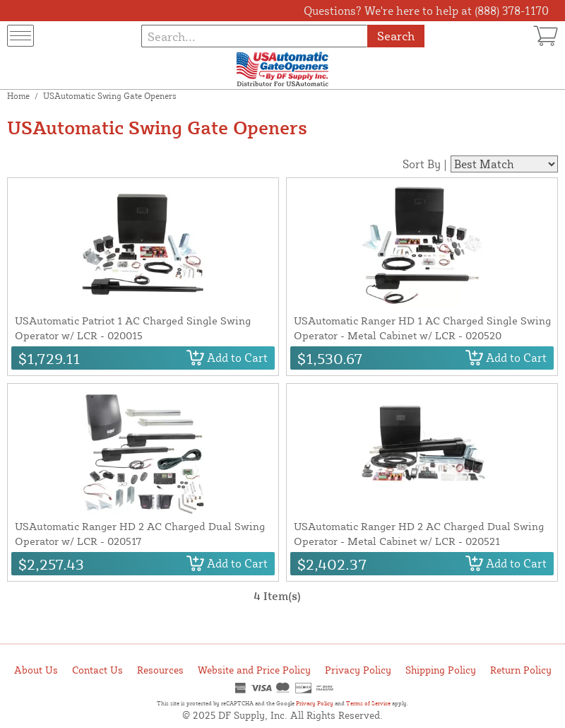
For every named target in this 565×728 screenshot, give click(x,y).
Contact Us (97, 670)
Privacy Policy (358, 670)
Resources (160, 670)
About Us (36, 670)
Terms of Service (368, 703)
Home (18, 96)
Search (396, 36)
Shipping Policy (441, 670)
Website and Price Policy (254, 670)
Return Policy (521, 670)
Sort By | (425, 164)
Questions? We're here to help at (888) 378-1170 (426, 11)
